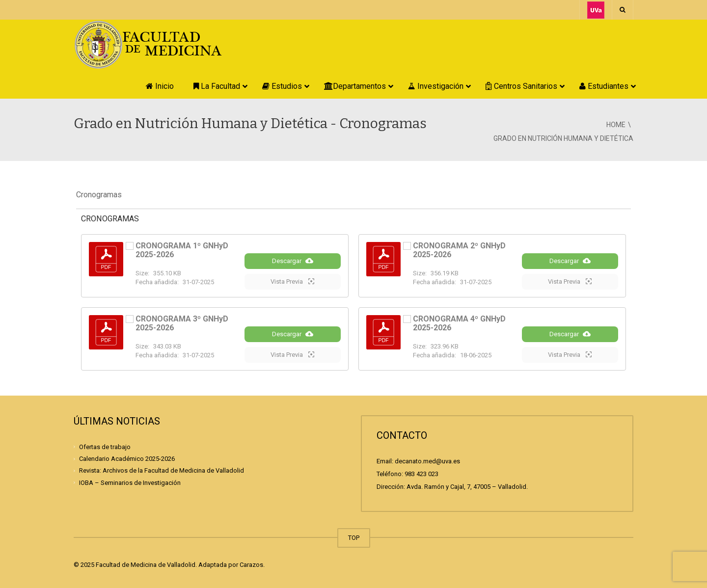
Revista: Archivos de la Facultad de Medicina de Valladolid (162, 470)
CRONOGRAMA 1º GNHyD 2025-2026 (182, 250)
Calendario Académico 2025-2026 (127, 459)
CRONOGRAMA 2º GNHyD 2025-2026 (459, 250)
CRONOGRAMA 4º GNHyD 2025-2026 (459, 323)
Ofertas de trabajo (105, 447)
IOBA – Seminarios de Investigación (130, 482)
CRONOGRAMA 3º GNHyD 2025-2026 (182, 323)
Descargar (293, 261)
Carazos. (252, 565)
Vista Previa (292, 281)
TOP (354, 538)
